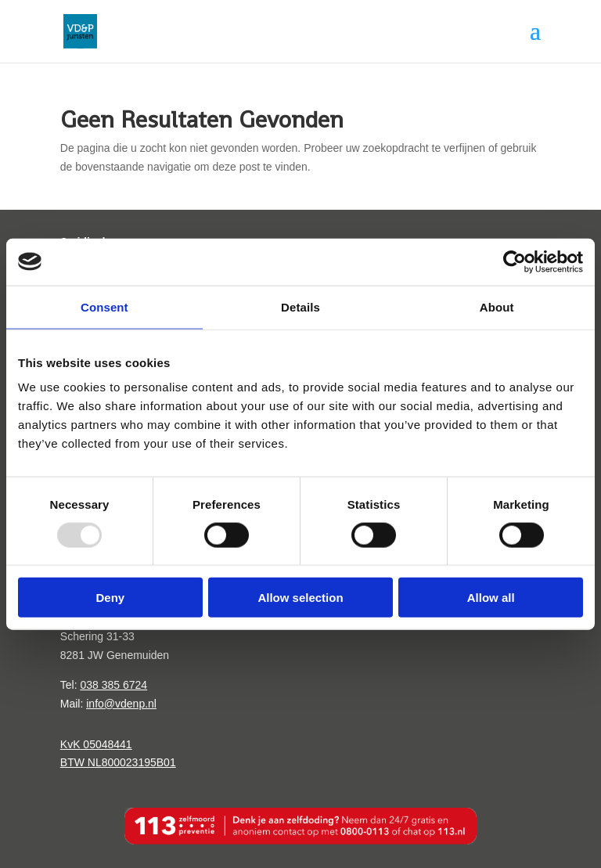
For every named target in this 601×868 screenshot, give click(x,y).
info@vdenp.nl (121, 704)
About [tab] (497, 306)
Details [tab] (300, 306)
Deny (110, 598)
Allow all (491, 598)
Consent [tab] (104, 306)
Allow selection (300, 598)
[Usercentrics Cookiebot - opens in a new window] (515, 261)
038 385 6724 (113, 685)
